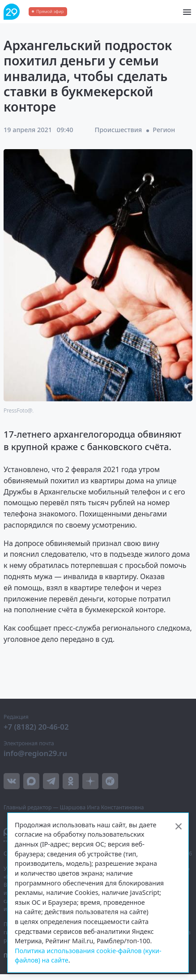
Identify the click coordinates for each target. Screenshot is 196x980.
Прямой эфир (50, 11)
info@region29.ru (35, 753)
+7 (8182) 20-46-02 (36, 727)
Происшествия (119, 130)
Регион (164, 130)
